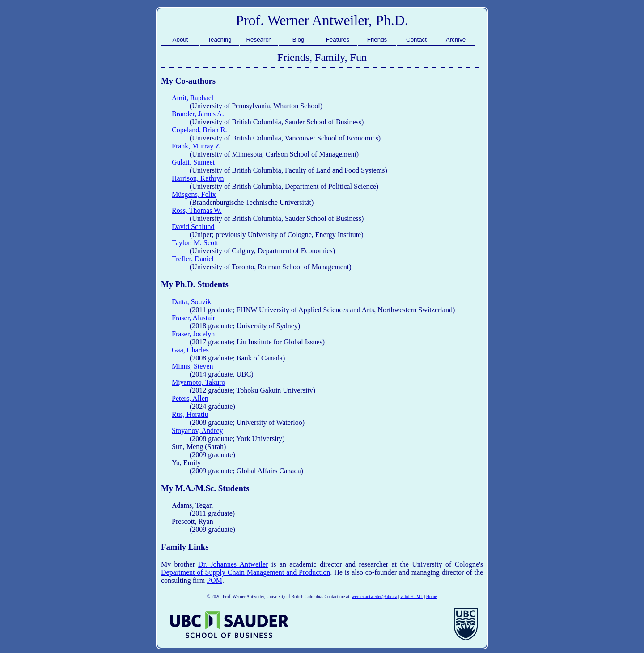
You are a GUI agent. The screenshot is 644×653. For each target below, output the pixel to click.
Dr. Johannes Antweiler (233, 564)
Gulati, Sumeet (193, 162)
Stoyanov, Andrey (197, 430)
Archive (456, 40)
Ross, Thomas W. (197, 210)
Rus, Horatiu (190, 414)
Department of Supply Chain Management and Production (246, 572)
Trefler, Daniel (193, 259)
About (180, 40)
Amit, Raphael (193, 98)
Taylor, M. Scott (195, 243)
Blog (299, 40)
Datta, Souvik (191, 302)
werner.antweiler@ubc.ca (374, 596)
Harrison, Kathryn (198, 178)
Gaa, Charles (190, 350)
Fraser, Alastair (193, 318)
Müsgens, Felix (194, 194)
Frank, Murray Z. (197, 146)
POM (214, 580)
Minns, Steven (192, 366)
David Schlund (193, 227)
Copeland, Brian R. (199, 130)
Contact (416, 40)
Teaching (219, 40)
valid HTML (411, 596)
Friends (377, 40)
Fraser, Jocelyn (193, 334)
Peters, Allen (190, 398)
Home (432, 596)
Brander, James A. (198, 114)
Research (259, 40)
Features (338, 40)
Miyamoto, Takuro (198, 382)
